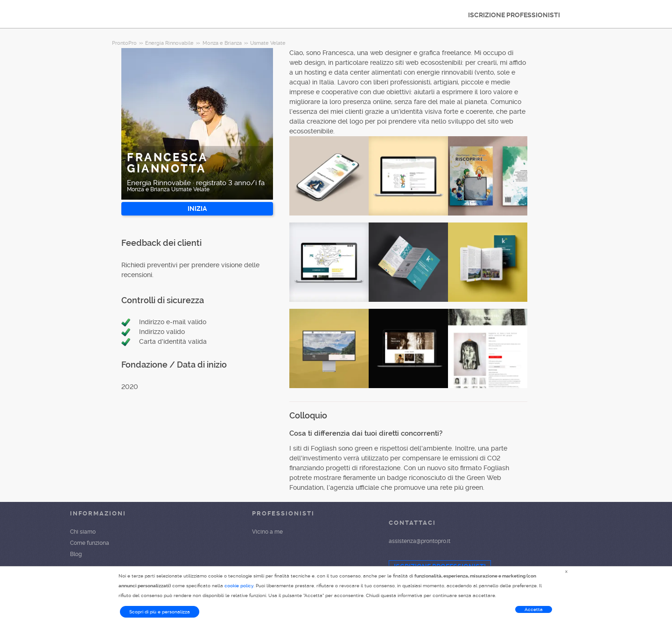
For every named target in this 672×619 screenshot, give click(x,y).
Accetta (534, 609)
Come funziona (90, 543)
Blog (76, 554)
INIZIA (197, 209)
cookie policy (239, 586)
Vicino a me (267, 532)
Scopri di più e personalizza (160, 612)
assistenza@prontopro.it (420, 541)
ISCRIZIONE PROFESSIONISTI (514, 15)
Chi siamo (83, 532)
